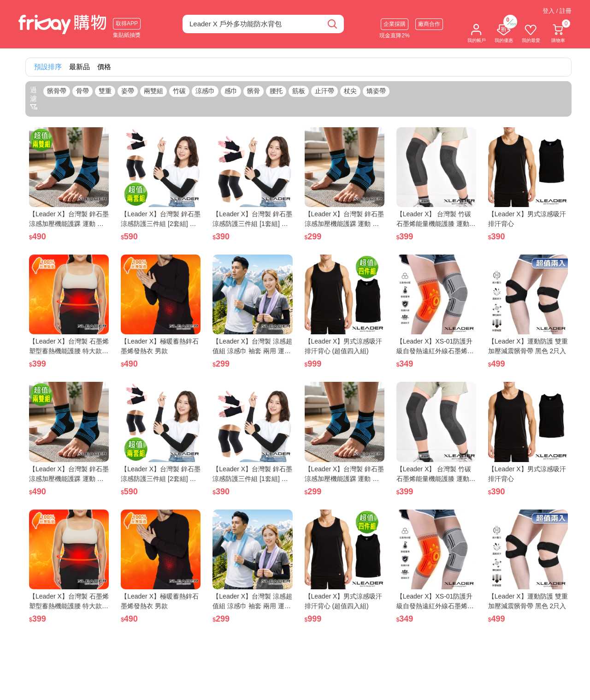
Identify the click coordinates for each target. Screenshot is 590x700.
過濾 (34, 98)
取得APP (127, 24)
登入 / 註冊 (557, 11)
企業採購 (395, 24)
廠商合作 (429, 24)
